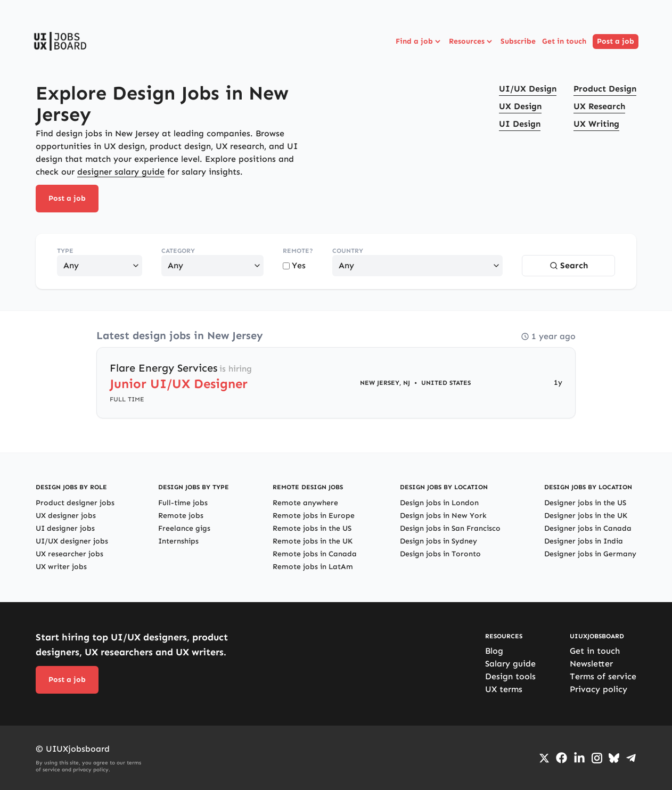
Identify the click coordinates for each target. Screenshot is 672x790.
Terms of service (603, 676)
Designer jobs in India (584, 541)
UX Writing (596, 124)
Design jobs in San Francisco (450, 528)
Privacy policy (599, 689)
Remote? (298, 251)
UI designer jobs (65, 528)
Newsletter (591, 664)
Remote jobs (181, 516)
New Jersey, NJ (385, 383)
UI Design (520, 124)
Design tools (510, 676)
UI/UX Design (528, 89)
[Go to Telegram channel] (631, 758)
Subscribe (518, 41)
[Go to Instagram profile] (597, 758)
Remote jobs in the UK (313, 541)
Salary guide (510, 664)
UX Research (599, 106)
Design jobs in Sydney (439, 541)
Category (178, 251)
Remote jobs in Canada (315, 554)
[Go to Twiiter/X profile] (544, 758)
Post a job (616, 41)
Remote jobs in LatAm (313, 567)
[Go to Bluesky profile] (614, 758)
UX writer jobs (61, 567)
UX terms (504, 689)
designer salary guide (121, 172)
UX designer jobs (66, 516)
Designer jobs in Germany (590, 554)
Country (348, 251)
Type (65, 251)
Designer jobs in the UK (586, 516)
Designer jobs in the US (585, 503)
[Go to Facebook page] (562, 758)
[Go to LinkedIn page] (579, 758)
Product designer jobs (75, 503)
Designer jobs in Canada (588, 528)
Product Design (605, 89)
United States (446, 383)
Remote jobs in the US (312, 528)
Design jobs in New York (443, 516)
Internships (178, 541)
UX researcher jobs (69, 554)
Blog (494, 651)
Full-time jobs (183, 503)
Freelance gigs (184, 528)
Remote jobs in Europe (314, 516)
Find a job (419, 42)
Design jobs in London (439, 503)
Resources (472, 42)
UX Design (520, 106)
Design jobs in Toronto (440, 554)
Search (569, 265)
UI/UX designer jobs (72, 541)
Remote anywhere (305, 503)
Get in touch (564, 41)
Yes (294, 265)
